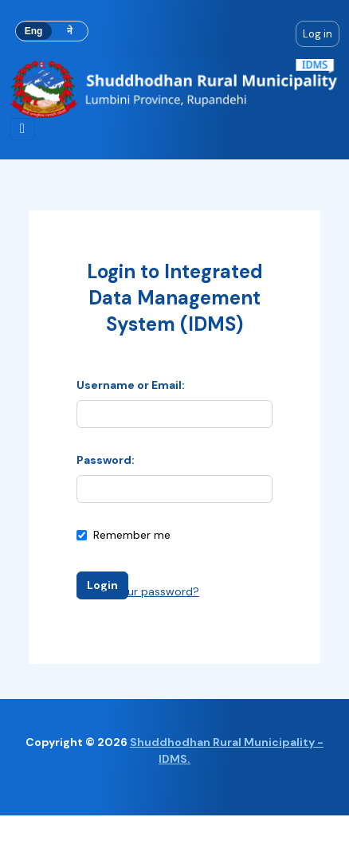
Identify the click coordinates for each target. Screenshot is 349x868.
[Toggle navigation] (22, 129)
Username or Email (129, 385)
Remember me (124, 535)
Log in (318, 34)
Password (104, 460)
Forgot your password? (138, 591)
